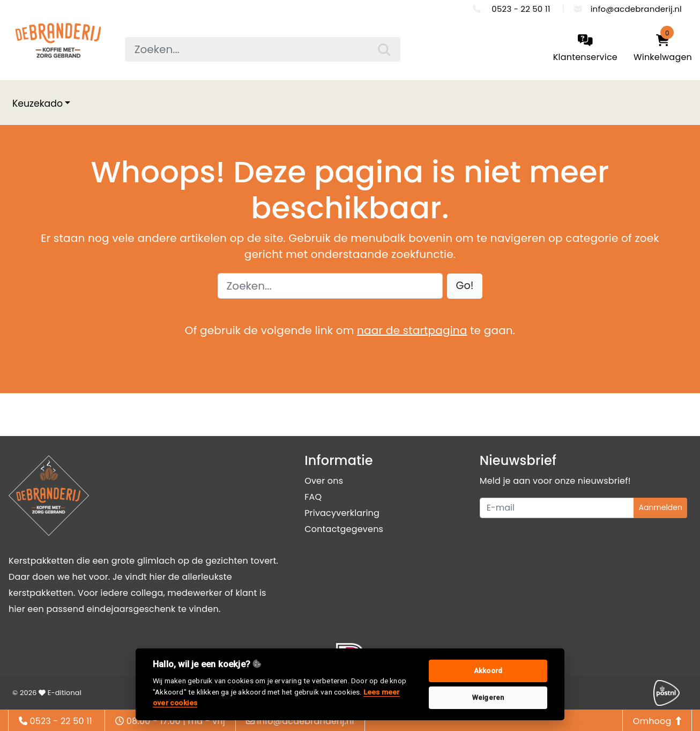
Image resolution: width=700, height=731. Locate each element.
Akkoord (488, 671)
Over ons (324, 481)
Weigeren (488, 697)
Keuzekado (38, 104)
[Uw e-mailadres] (557, 508)
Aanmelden (660, 507)
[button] (465, 286)
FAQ (313, 497)
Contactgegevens (344, 529)
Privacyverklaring (342, 513)
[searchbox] (263, 49)
